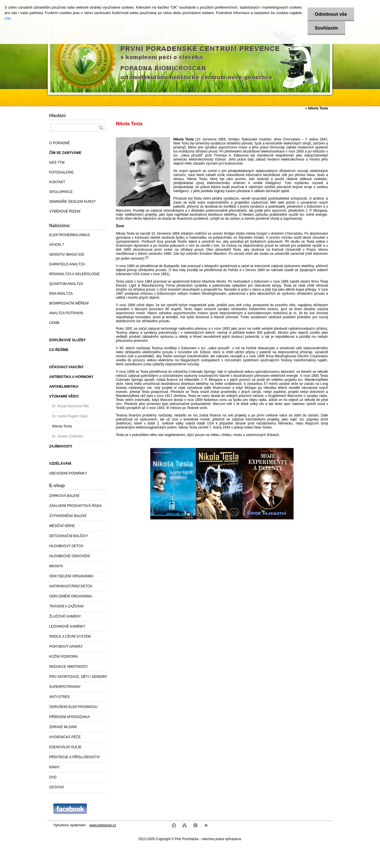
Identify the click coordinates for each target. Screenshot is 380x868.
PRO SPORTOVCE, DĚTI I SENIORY (78, 677)
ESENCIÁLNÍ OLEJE (65, 747)
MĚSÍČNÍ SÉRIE (62, 526)
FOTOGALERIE (61, 172)
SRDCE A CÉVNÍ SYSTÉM (70, 636)
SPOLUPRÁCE (61, 192)
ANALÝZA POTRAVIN (66, 313)
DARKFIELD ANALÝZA (67, 264)
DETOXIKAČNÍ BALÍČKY (69, 536)
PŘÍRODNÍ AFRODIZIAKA (69, 717)
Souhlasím (326, 28)
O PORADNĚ (60, 143)
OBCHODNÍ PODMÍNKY (68, 473)
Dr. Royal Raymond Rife (71, 406)
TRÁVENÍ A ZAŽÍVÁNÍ (66, 606)
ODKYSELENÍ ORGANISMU (71, 576)
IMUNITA (56, 566)
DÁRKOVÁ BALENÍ (64, 496)
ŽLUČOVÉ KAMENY (65, 616)
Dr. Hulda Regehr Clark (70, 416)
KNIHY (54, 767)
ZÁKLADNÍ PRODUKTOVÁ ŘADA (75, 506)
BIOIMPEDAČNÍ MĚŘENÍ (69, 303)
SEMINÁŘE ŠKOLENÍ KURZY (72, 202)
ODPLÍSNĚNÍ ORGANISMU (71, 596)
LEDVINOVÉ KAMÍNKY (67, 626)
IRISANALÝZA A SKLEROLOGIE (74, 274)
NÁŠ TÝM (57, 163)
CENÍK (54, 323)
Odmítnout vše (331, 14)
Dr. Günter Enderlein (68, 436)
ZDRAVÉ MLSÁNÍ (63, 727)
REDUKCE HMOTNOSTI (68, 667)
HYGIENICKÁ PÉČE (65, 737)
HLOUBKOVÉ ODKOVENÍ (69, 556)
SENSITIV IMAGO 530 (67, 254)
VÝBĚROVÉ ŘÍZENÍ (65, 211)
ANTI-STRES (59, 697)
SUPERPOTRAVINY (65, 687)
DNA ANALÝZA (61, 294)
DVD (53, 777)
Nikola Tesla (62, 426)
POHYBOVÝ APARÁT (66, 647)
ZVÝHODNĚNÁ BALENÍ (68, 516)
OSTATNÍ (56, 787)
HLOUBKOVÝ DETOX (66, 546)
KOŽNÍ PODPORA (64, 657)
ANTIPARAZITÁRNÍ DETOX (71, 586)
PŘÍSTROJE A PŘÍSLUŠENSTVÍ (74, 757)
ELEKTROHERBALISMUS (70, 235)
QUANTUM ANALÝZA (66, 284)
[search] (101, 128)
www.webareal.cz (103, 825)
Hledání (57, 116)
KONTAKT (57, 182)
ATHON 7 (56, 245)
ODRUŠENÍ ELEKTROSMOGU (73, 707)
